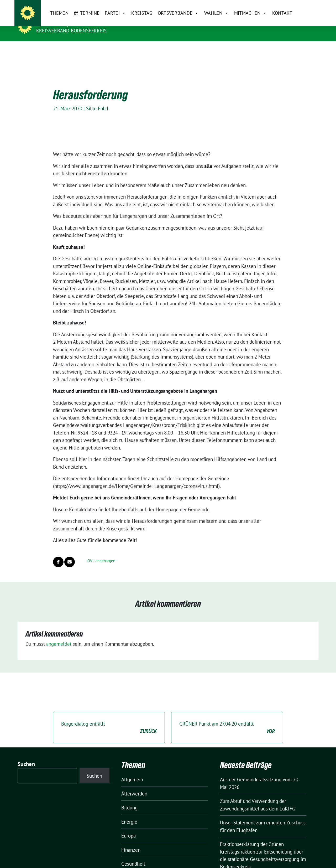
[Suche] (302, 6)
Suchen (26, 756)
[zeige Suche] (309, 6)
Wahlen (206, 50)
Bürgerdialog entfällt (109, 720)
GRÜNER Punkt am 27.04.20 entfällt (227, 720)
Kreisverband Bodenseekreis (71, 31)
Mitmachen (240, 50)
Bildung (129, 799)
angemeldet (59, 636)
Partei (105, 50)
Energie (129, 813)
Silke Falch (98, 100)
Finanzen (131, 841)
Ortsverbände (168, 50)
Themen (49, 50)
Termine (79, 50)
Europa (128, 828)
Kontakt (271, 50)
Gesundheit (133, 856)
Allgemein (132, 771)
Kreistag (131, 50)
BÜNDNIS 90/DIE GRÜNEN (69, 23)
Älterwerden (134, 785)
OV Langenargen (101, 553)
